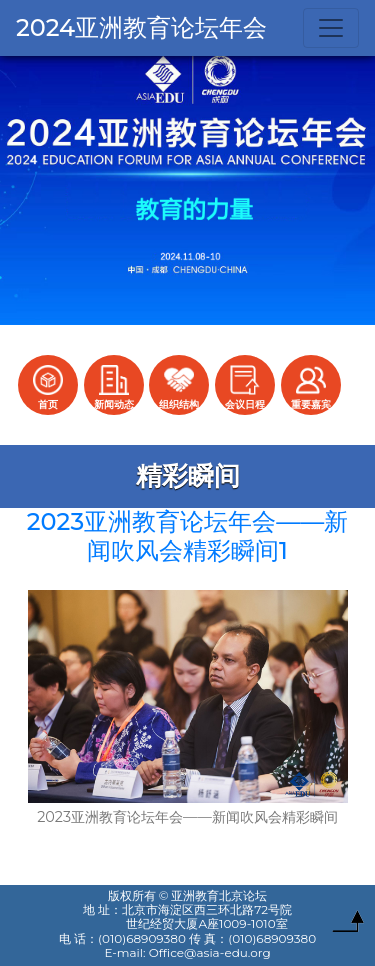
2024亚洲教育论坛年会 (141, 27)
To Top (348, 926)
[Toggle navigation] (331, 28)
